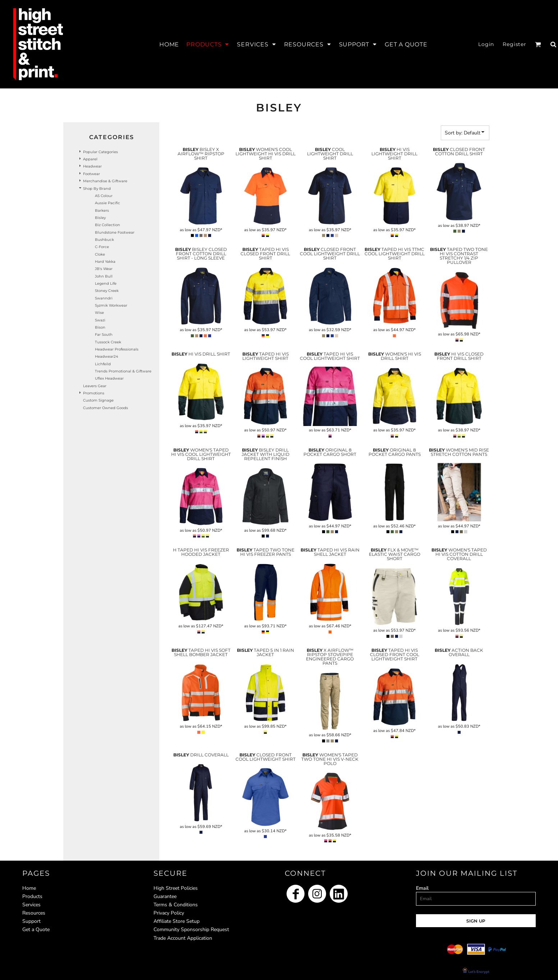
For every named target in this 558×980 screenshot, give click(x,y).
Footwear (92, 174)
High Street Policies (176, 888)
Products (32, 896)
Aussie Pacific (108, 203)
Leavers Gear (95, 386)
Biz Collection (108, 225)
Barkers (102, 210)
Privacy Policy (169, 913)
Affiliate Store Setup (177, 921)
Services (31, 905)
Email (422, 888)
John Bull (104, 276)
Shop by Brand (97, 189)
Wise (99, 313)
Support (31, 921)
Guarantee (165, 896)
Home (29, 888)
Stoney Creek (107, 291)
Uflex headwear (109, 378)
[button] (208, 44)
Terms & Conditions (176, 905)
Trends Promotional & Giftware (123, 371)
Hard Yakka (105, 262)
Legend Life (106, 283)
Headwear (92, 166)
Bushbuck (104, 240)
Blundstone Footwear (115, 232)
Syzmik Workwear (111, 305)
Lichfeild (103, 364)
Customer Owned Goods (106, 408)
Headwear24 (107, 356)
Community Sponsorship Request (191, 929)
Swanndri (104, 298)
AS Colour (104, 196)
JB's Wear (104, 269)
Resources (34, 913)
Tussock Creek (108, 342)
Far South (104, 335)
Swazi (100, 320)
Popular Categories (100, 152)
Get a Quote (36, 929)
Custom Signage (98, 400)
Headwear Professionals (117, 349)
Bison (100, 327)
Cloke (100, 254)
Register (514, 44)
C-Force (102, 247)
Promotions (94, 393)
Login (486, 44)
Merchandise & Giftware (105, 181)
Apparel (90, 159)
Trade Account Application (183, 938)
